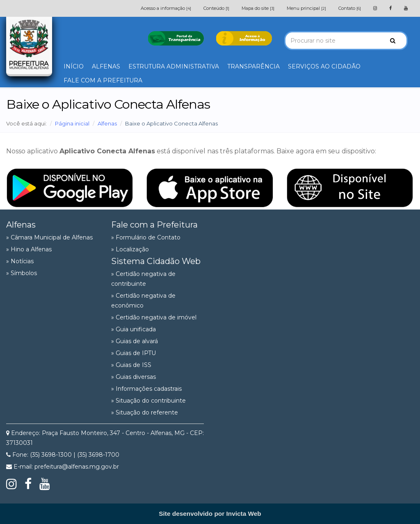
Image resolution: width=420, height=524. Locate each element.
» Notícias (20, 261)
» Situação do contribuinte (148, 401)
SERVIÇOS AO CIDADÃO (324, 66)
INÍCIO (74, 66)
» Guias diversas (134, 377)
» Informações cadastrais (146, 389)
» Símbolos (22, 273)
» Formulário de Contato (146, 237)
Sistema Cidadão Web (156, 261)
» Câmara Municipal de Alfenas (49, 237)
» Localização (130, 249)
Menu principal (306, 8)
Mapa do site (258, 8)
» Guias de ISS (131, 365)
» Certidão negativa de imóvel (154, 317)
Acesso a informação (166, 8)
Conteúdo (216, 8)
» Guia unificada (134, 329)
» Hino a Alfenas (29, 249)
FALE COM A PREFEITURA (103, 80)
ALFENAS (106, 66)
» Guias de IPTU (134, 353)
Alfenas (107, 123)
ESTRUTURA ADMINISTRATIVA (174, 66)
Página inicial (72, 123)
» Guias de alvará (135, 341)
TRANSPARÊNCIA (253, 66)
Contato (350, 8)
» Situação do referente (145, 412)
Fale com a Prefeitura (154, 225)
